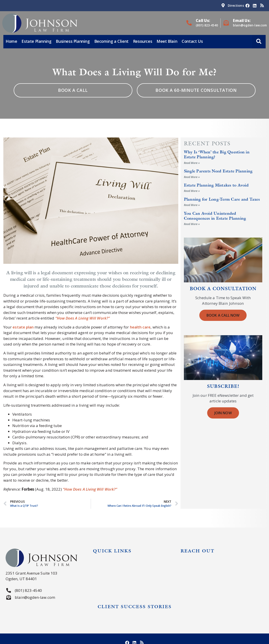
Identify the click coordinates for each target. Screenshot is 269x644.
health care (140, 327)
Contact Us (192, 41)
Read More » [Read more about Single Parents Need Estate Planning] (192, 177)
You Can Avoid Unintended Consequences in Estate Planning (215, 216)
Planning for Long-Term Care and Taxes (222, 199)
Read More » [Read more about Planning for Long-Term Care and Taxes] (192, 205)
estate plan (23, 327)
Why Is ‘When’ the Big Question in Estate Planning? (217, 154)
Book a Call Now (223, 315)
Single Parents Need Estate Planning (218, 171)
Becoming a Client (111, 41)
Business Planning (73, 41)
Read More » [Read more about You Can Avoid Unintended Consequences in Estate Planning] (192, 224)
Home (11, 41)
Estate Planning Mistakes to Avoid (216, 185)
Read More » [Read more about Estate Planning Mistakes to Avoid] (192, 191)
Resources (143, 41)
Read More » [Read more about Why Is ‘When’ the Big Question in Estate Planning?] (192, 163)
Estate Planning (36, 41)
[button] (259, 42)
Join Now (223, 413)
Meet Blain (167, 41)
